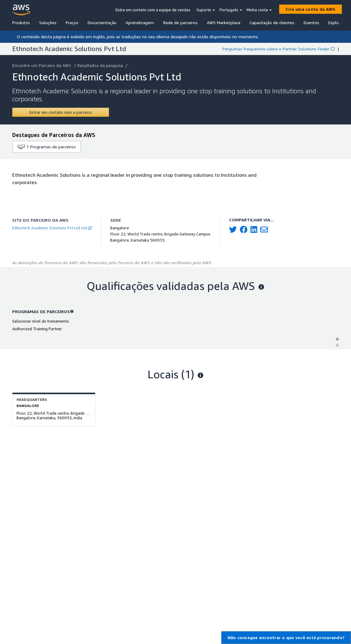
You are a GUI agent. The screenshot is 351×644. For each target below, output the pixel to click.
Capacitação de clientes (272, 22)
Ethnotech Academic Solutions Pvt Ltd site (52, 228)
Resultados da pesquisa (101, 65)
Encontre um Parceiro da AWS (42, 65)
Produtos (21, 22)
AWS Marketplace (224, 22)
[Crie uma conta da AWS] (311, 9)
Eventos (311, 22)
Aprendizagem (140, 22)
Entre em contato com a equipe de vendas (153, 10)
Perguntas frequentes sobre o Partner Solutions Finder (278, 49)
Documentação (102, 22)
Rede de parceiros (180, 22)
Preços (72, 22)
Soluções (48, 22)
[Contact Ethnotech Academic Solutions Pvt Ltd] (61, 112)
